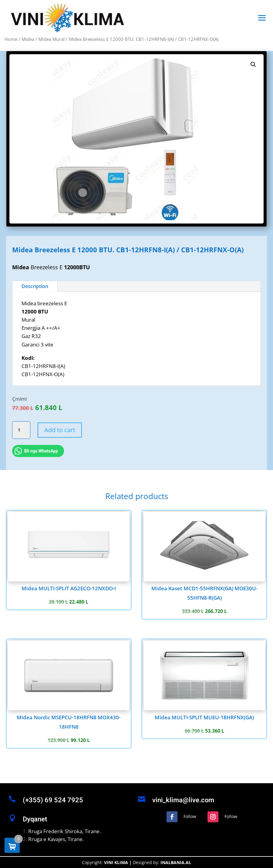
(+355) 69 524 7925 (53, 800)
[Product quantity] (21, 430)
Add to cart (60, 430)
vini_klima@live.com (183, 800)
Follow (190, 816)
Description (35, 286)
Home (11, 39)
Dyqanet (35, 819)
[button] (253, 65)
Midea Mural (52, 39)
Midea (28, 39)
